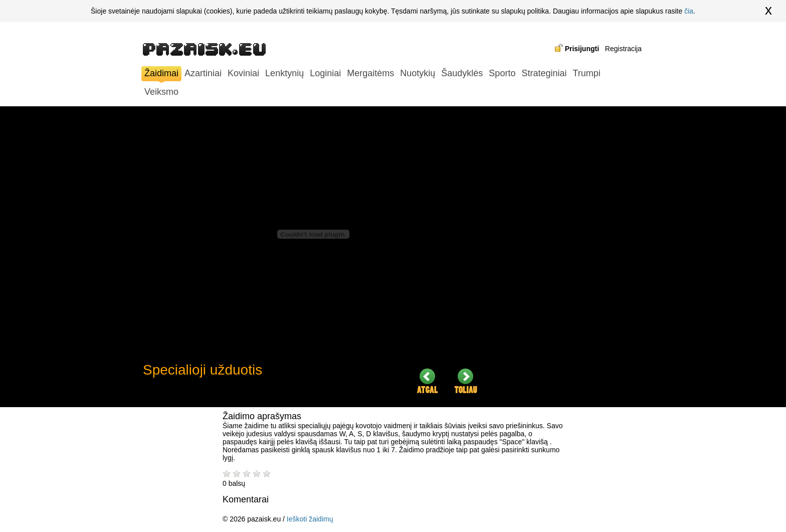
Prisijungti (582, 49)
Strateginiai (544, 73)
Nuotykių (418, 73)
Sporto (502, 73)
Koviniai (243, 73)
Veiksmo (161, 92)
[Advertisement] (569, 257)
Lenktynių (284, 73)
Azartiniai (203, 73)
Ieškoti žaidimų (310, 519)
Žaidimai (161, 74)
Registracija (623, 49)
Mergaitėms (370, 73)
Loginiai (325, 73)
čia (689, 11)
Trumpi (586, 73)
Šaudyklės (462, 73)
